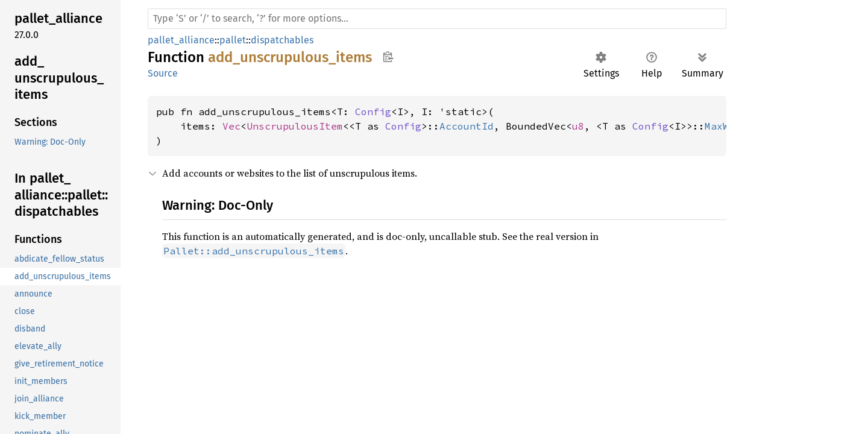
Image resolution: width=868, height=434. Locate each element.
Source (163, 73)
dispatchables (282, 40)
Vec (231, 126)
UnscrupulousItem (295, 126)
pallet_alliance (181, 40)
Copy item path (388, 57)
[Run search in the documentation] (437, 19)
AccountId (467, 126)
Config (373, 112)
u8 (578, 126)
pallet (233, 40)
